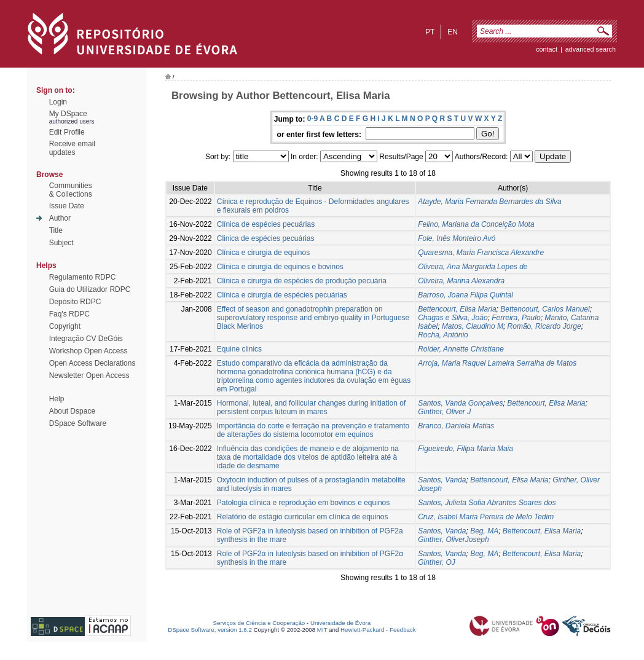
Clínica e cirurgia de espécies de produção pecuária (302, 281)
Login (58, 102)
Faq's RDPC (69, 314)
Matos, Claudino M (473, 326)
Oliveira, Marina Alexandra (461, 281)
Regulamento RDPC (83, 277)
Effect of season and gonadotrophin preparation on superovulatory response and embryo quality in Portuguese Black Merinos (313, 318)
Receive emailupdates (72, 148)
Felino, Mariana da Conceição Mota (476, 224)
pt (430, 32)
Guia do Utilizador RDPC (90, 289)
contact (547, 49)
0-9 (312, 119)
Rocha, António (443, 335)
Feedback (403, 630)
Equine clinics (239, 349)
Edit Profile (67, 132)
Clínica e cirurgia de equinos (263, 253)
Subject (61, 243)
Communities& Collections (71, 190)
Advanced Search (591, 49)
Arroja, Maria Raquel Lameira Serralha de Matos (497, 363)
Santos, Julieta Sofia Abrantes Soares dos (487, 503)
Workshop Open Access (88, 351)
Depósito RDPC (75, 302)
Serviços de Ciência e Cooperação (259, 623)
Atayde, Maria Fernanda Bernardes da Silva (489, 202)
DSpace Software (78, 423)
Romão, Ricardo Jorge (544, 326)
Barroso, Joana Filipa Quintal (465, 295)
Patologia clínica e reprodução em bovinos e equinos (304, 503)
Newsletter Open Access (89, 375)
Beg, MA (484, 531)
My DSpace (68, 114)
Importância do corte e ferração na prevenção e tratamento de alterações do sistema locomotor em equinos (313, 430)
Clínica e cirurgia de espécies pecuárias (282, 295)
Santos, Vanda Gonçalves (460, 403)
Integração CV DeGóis (86, 339)
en (453, 32)
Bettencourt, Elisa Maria (457, 309)
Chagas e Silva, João (453, 318)
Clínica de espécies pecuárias (266, 224)
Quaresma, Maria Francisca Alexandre (481, 253)
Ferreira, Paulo (516, 318)
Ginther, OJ (437, 562)
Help (57, 399)
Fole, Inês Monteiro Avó (457, 238)
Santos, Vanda (442, 480)
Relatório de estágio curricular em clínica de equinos (303, 517)
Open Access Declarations (92, 363)
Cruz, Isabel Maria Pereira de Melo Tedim (486, 517)
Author (60, 218)
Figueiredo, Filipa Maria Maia (465, 449)
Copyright (65, 326)
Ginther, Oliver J (444, 412)
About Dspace (72, 411)
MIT (322, 630)
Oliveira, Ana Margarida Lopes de (473, 267)
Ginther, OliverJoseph (453, 540)
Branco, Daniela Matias (456, 426)
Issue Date (67, 206)
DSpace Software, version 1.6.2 (210, 630)
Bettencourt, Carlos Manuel (545, 309)
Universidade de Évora (340, 623)
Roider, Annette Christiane (461, 349)
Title (56, 230)
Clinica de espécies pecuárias (266, 238)
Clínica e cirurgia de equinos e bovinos (280, 267)
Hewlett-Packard (362, 630)
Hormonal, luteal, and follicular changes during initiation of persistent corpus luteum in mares (312, 407)
